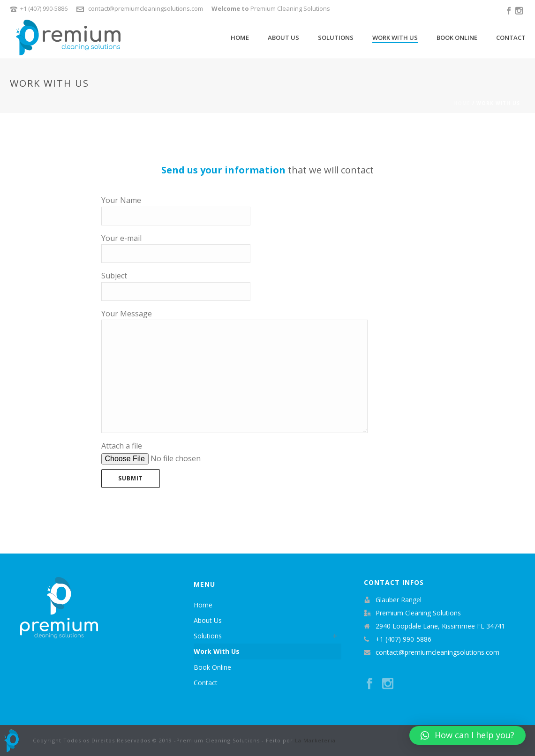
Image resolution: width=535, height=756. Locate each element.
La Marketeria (315, 740)
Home (240, 37)
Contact (511, 37)
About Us (283, 37)
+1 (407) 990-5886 (44, 8)
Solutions (336, 37)
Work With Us (395, 37)
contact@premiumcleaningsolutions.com (146, 8)
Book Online (457, 37)
